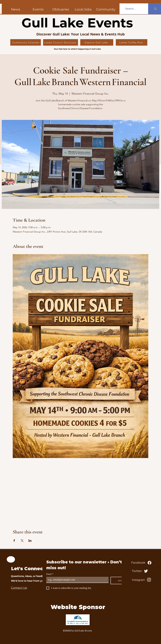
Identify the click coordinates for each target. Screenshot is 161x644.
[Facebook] (142, 563)
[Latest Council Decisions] (61, 42)
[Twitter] (140, 571)
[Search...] (131, 9)
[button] (106, 9)
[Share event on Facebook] (14, 541)
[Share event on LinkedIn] (30, 541)
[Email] (76, 580)
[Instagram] (142, 580)
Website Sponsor (78, 607)
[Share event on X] (22, 541)
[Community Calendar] (26, 42)
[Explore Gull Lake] (97, 42)
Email (50, 574)
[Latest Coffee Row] (132, 42)
